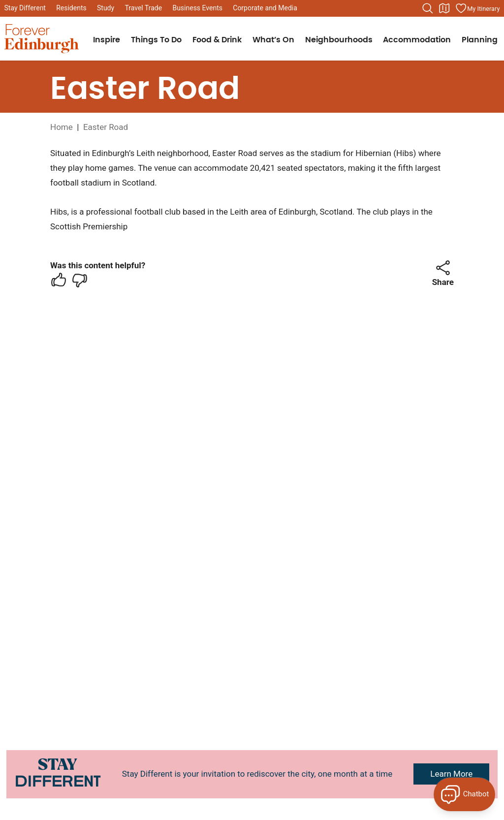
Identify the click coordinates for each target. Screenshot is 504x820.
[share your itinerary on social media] (443, 268)
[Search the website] (428, 8)
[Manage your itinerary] (477, 8)
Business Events (197, 8)
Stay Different (25, 8)
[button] (443, 268)
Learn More (451, 774)
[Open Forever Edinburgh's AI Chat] (464, 794)
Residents (71, 8)
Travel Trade (143, 8)
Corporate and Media (265, 8)
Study (106, 8)
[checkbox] (59, 280)
